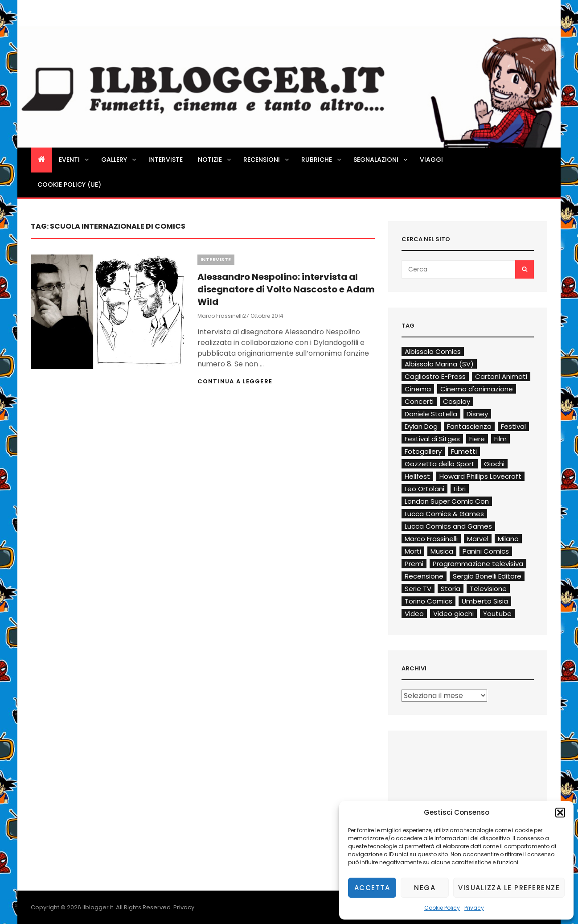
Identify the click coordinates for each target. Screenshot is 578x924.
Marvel (478, 539)
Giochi (494, 464)
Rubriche (322, 160)
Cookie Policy (442, 908)
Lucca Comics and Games (448, 526)
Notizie (215, 160)
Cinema (418, 389)
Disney (477, 414)
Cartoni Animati (501, 376)
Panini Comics (486, 551)
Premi (414, 564)
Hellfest (417, 476)
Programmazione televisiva (478, 564)
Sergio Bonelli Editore (487, 576)
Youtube (497, 614)
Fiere (477, 439)
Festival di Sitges (432, 439)
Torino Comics (428, 601)
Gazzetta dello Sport (440, 464)
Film (500, 439)
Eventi (74, 160)
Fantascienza (469, 426)
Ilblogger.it (98, 907)
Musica (442, 551)
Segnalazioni (381, 160)
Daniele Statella (431, 414)
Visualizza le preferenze (509, 888)
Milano (508, 539)
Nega (425, 888)
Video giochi (453, 614)
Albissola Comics (433, 351)
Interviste (166, 160)
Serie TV (418, 589)
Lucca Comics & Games (444, 514)
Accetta (372, 888)
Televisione (488, 589)
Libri (460, 489)
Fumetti (464, 451)
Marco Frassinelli (220, 316)
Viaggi (431, 160)
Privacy (474, 908)
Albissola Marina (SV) (439, 364)
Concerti (419, 401)
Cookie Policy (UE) (69, 185)
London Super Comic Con (447, 501)
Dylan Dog (421, 426)
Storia (451, 589)
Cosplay (457, 401)
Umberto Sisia (485, 601)
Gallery (119, 160)
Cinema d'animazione (477, 389)
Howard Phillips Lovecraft (480, 476)
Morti (413, 551)
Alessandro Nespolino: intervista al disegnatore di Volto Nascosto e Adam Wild (286, 289)
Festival (513, 426)
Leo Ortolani (424, 489)
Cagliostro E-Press (435, 376)
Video (414, 614)
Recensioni (267, 160)
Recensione (424, 576)
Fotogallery (423, 451)
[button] (560, 813)
